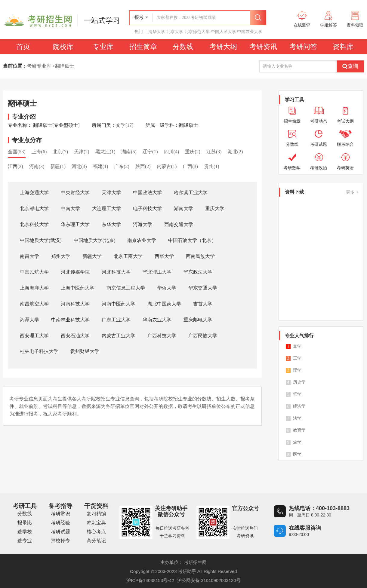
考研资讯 (263, 47)
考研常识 (60, 514)
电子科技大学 (147, 208)
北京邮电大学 (34, 208)
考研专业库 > (41, 66)
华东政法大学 (198, 272)
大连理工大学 (106, 208)
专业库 (103, 47)
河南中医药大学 (119, 304)
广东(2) (122, 166)
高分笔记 (96, 541)
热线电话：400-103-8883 (319, 508)
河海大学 (143, 224)
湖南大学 (183, 208)
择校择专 (60, 541)
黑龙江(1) (105, 152)
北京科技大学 (34, 224)
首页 (23, 47)
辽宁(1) (150, 152)
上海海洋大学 (34, 288)
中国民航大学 (34, 272)
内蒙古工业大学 (119, 336)
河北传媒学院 (75, 272)
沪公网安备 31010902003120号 (209, 580)
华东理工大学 (75, 224)
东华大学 (111, 224)
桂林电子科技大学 (39, 351)
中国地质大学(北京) (95, 240)
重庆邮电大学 (198, 320)
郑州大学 (61, 256)
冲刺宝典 (96, 523)
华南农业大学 (157, 320)
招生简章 (143, 47)
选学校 (25, 532)
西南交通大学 (179, 224)
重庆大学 (215, 208)
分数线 (183, 47)
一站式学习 (102, 20)
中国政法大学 (147, 193)
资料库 (343, 47)
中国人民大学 (224, 32)
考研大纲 (223, 47)
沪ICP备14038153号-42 (150, 580)
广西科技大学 (162, 336)
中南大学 (70, 208)
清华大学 (157, 32)
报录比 (25, 523)
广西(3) (190, 166)
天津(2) (82, 152)
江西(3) (15, 166)
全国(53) (17, 152)
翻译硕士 (65, 66)
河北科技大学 (116, 272)
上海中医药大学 (78, 288)
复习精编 (96, 514)
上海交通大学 (34, 193)
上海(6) (39, 152)
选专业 (25, 541)
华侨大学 (167, 288)
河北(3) (79, 166)
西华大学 (164, 256)
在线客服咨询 (305, 528)
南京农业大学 (142, 240)
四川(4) (172, 152)
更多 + (352, 192)
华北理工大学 (157, 272)
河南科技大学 (75, 304)
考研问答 (303, 47)
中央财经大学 (75, 193)
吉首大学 (203, 304)
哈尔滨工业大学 (191, 193)
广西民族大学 (203, 336)
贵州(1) (212, 166)
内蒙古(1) (167, 166)
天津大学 (111, 193)
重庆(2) (193, 152)
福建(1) (101, 166)
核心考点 (96, 532)
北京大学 (175, 32)
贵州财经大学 (85, 351)
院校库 (63, 47)
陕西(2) (143, 166)
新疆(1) (58, 166)
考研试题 (60, 532)
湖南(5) (129, 152)
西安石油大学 (75, 336)
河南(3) (37, 166)
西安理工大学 (34, 336)
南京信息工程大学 (126, 288)
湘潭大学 (29, 320)
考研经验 (60, 523)
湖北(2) (235, 152)
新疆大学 (92, 256)
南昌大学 (29, 256)
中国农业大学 (250, 32)
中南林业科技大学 (70, 320)
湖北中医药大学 (164, 304)
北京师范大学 (197, 32)
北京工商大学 (128, 256)
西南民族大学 (200, 256)
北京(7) (60, 152)
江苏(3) (214, 152)
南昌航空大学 (34, 304)
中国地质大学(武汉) (41, 240)
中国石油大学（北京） (192, 240)
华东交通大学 (203, 288)
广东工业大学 (116, 320)
